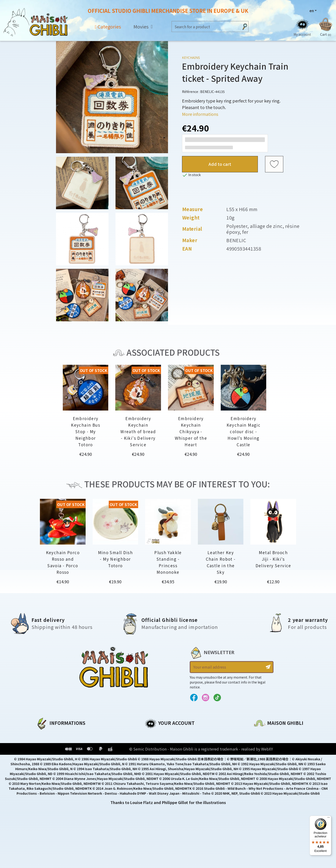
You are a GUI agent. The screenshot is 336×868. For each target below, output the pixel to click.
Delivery (44, 766)
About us (45, 734)
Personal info (158, 734)
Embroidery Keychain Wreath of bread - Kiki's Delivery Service (138, 431)
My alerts (154, 774)
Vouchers (154, 758)
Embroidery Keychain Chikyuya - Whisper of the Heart (191, 431)
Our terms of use (53, 750)
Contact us (264, 784)
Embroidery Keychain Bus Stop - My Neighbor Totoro (86, 431)
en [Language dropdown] (312, 11)
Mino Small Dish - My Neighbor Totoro (115, 559)
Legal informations (55, 742)
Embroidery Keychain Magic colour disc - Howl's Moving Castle (243, 431)
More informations (200, 114)
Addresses (155, 750)
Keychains (191, 58)
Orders (151, 742)
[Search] (205, 27)
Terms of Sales (50, 758)
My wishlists (157, 766)
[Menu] (329, 818)
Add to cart (220, 164)
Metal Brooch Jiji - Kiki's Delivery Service (273, 559)
